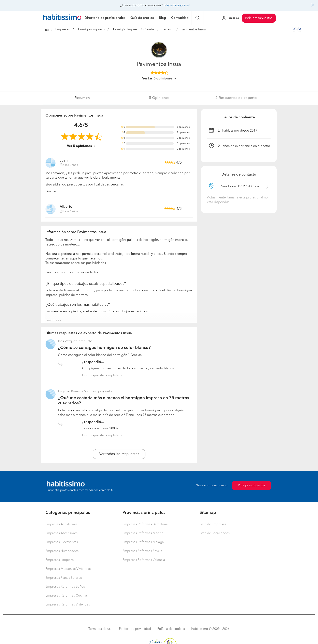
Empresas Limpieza (60, 560)
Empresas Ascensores (61, 533)
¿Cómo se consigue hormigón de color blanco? (104, 348)
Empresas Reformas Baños (65, 587)
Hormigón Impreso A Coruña (133, 30)
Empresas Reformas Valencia (144, 560)
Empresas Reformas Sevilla (142, 551)
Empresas (63, 30)
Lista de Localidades (215, 533)
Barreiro (168, 30)
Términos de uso (100, 629)
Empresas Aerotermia (61, 524)
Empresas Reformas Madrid (143, 533)
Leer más (52, 320)
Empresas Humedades (62, 551)
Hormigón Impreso (91, 30)
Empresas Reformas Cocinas (67, 596)
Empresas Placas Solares (64, 578)
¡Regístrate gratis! (177, 5)
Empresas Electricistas (62, 542)
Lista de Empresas (213, 524)
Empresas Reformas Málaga (143, 542)
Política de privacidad (135, 629)
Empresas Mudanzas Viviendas (68, 569)
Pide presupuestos (259, 18)
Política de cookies (171, 629)
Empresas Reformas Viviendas (68, 605)
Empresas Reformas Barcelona (145, 524)
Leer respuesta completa (100, 375)
